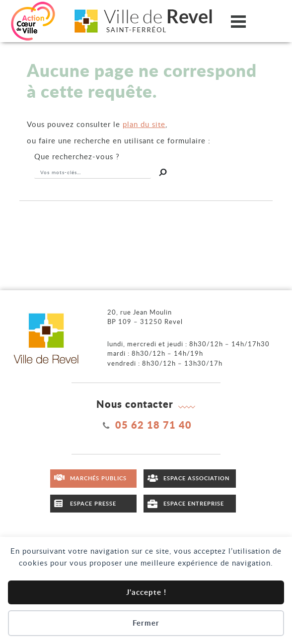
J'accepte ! (146, 592)
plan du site (144, 124)
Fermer (146, 623)
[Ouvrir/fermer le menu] (238, 21)
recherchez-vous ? (77, 156)
